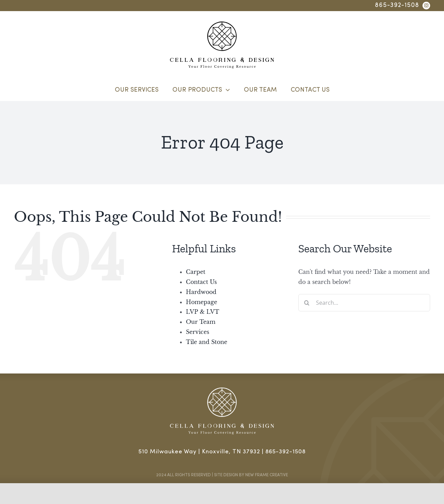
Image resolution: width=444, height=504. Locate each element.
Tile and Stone (207, 342)
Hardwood (201, 292)
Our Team (201, 322)
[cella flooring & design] (222, 24)
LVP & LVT (203, 312)
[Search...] (364, 303)
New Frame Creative (267, 475)
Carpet (196, 272)
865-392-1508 (397, 5)
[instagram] (426, 6)
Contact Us (201, 282)
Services (198, 332)
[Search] (307, 303)
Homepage (202, 302)
